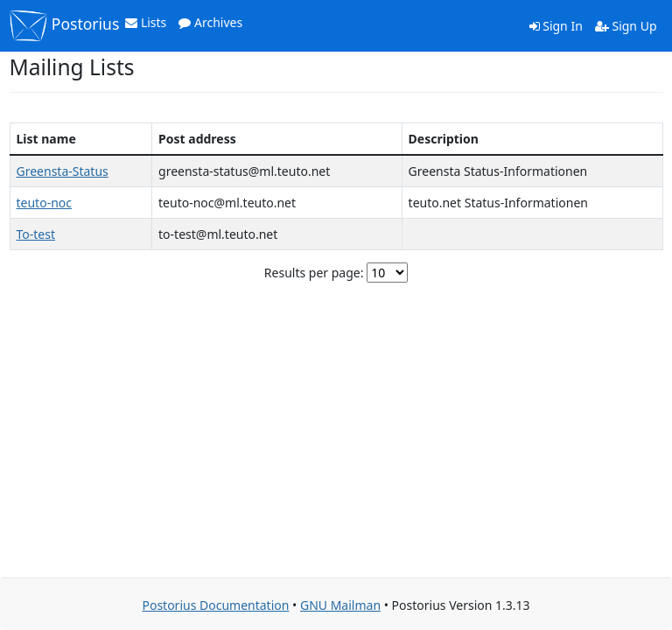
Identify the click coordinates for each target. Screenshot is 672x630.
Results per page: (314, 273)
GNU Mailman (340, 605)
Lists (146, 22)
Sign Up (626, 26)
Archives (210, 22)
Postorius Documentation (215, 605)
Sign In (556, 26)
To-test (36, 234)
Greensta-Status (63, 171)
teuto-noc (44, 203)
